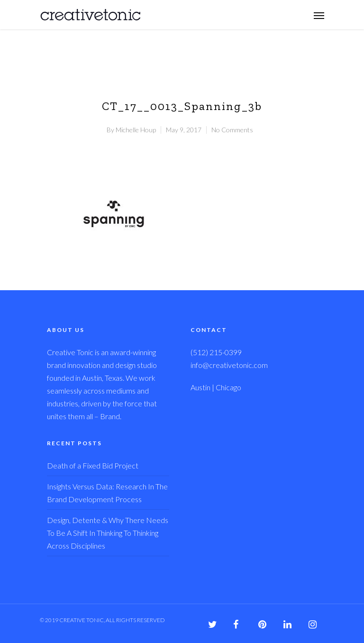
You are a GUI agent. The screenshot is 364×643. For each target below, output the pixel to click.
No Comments (232, 130)
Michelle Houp (136, 130)
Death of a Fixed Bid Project (93, 465)
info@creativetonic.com (229, 365)
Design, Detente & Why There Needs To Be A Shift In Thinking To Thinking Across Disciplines (108, 533)
